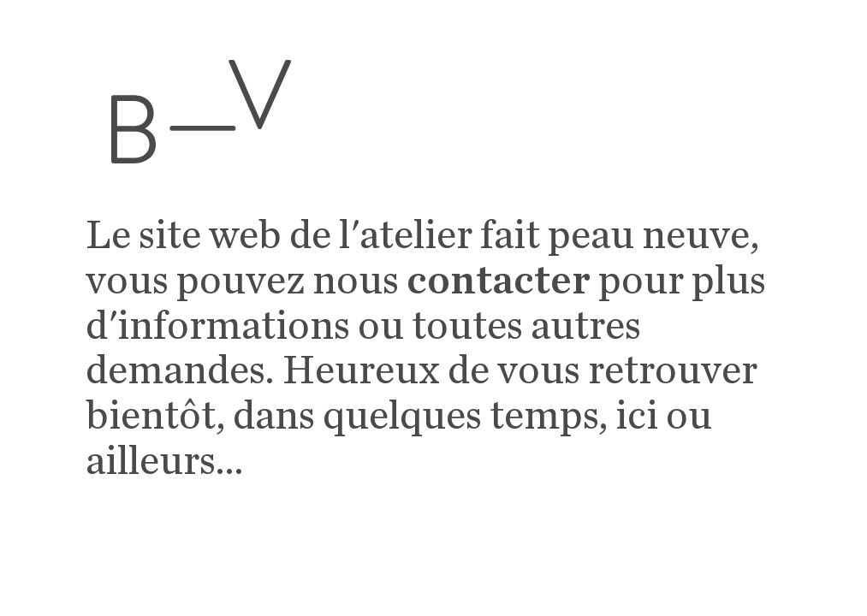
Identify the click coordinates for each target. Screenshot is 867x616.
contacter (499, 281)
